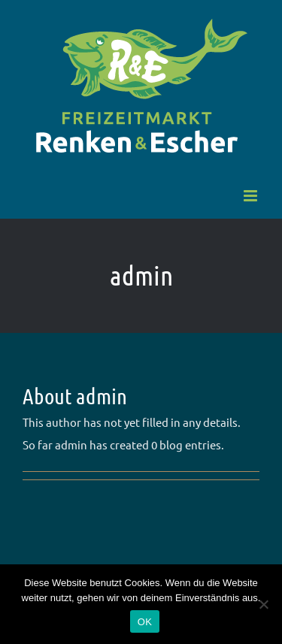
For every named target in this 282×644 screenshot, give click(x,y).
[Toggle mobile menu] (252, 196)
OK (145, 622)
